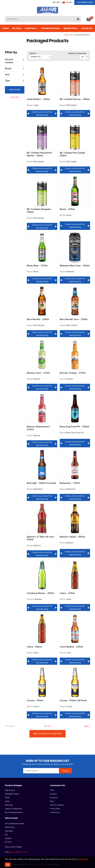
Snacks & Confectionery (13, 809)
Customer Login (85, 2)
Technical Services (50, 28)
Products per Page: (77, 54)
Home (6, 28)
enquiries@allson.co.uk (18, 852)
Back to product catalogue (47, 734)
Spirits (7, 798)
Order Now (31, 28)
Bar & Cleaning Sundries (14, 812)
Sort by (33, 54)
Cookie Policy (55, 812)
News (52, 801)
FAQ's (52, 790)
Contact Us (87, 28)
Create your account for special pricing (42, 113)
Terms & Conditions (57, 805)
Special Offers (71, 28)
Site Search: (5, 16)
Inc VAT (56, 2)
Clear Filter (15, 97)
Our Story (17, 28)
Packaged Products (12, 794)
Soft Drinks (9, 805)
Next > (87, 726)
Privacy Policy (55, 809)
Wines (7, 801)
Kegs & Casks (10, 790)
